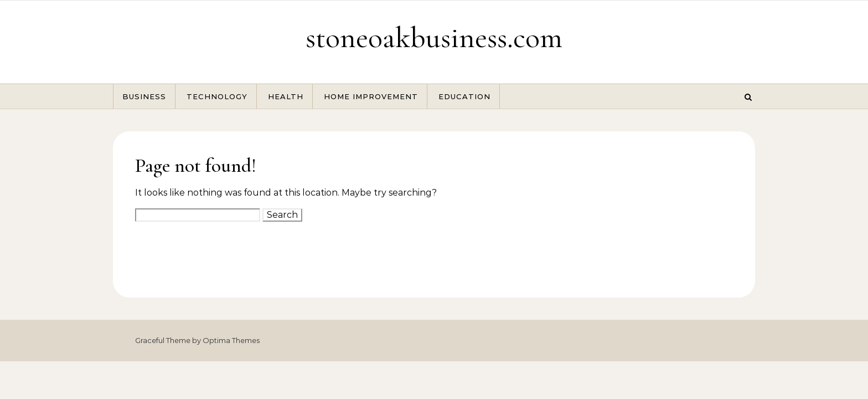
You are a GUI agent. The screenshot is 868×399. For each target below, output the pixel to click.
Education (464, 96)
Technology (217, 96)
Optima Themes (231, 340)
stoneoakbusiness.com (434, 37)
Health (286, 96)
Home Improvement (371, 96)
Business (144, 96)
